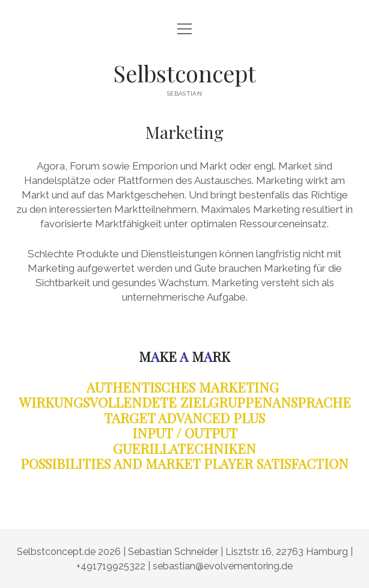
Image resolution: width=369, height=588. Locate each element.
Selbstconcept (184, 73)
